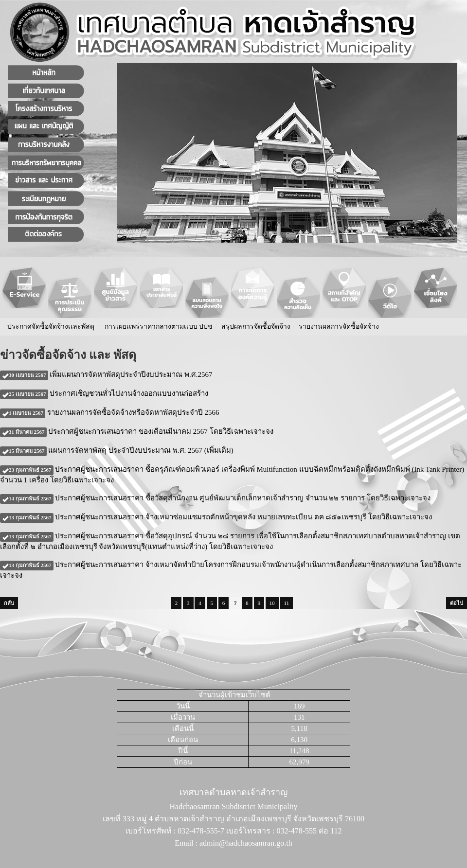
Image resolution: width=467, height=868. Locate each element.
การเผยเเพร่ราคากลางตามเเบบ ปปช (159, 327)
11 (287, 603)
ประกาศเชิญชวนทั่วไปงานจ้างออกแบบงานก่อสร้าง (104, 393)
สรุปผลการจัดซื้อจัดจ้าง (256, 327)
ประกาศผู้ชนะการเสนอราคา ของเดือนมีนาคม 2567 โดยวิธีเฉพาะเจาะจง (137, 431)
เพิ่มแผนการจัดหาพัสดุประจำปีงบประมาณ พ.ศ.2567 (106, 374)
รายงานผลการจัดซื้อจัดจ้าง (339, 327)
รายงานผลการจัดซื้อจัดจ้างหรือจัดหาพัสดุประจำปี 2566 (110, 412)
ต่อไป (457, 603)
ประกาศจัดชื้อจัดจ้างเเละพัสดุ (51, 327)
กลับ (9, 603)
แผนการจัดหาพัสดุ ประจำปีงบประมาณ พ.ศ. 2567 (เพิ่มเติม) (117, 450)
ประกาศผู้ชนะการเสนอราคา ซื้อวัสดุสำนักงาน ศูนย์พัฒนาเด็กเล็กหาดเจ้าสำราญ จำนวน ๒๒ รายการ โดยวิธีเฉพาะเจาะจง (215, 498)
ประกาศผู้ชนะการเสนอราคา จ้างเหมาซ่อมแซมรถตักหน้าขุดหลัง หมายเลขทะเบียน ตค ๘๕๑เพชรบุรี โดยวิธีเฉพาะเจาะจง (216, 517)
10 (272, 603)
